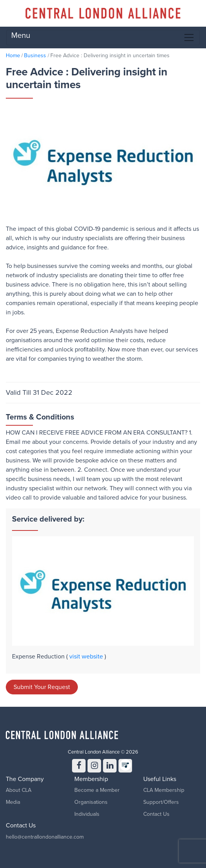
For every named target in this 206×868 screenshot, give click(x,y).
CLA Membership (164, 790)
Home (13, 55)
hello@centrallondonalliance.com (45, 837)
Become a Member (97, 790)
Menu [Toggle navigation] (103, 37)
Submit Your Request (42, 687)
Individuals (87, 814)
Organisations (91, 802)
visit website (87, 657)
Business (35, 55)
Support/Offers (161, 802)
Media (13, 802)
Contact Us (156, 814)
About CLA (19, 790)
